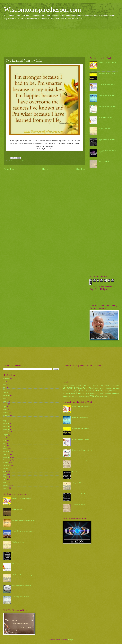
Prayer (87, 394)
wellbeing (87, 396)
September (7, 432)
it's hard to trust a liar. (78, 472)
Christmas (95, 385)
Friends (92, 388)
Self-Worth (94, 393)
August (6, 404)
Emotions (115, 385)
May (5, 384)
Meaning (99, 390)
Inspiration (115, 388)
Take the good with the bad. (107, 73)
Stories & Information (105, 394)
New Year (66, 394)
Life (81, 390)
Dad (102, 385)
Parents (72, 393)
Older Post (80, 169)
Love (90, 391)
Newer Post (9, 169)
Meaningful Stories (110, 391)
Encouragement (16, 161)
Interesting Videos (74, 391)
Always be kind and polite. (107, 95)
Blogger (71, 640)
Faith (81, 388)
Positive (80, 393)
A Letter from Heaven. (78, 505)
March (5, 390)
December (7, 379)
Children (86, 385)
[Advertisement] (61, 38)
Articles (65, 385)
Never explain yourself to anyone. (23, 553)
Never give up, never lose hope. (22, 531)
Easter (107, 385)
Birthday (72, 386)
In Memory (108, 388)
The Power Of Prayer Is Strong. (22, 575)
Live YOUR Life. (104, 161)
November (7, 429)
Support (66, 396)
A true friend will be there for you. (82, 494)
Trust (77, 396)
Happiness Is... (17, 509)
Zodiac (105, 396)
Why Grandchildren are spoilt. (22, 586)
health (97, 388)
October (6, 463)
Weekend (81, 396)
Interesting (66, 391)
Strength (115, 393)
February (6, 424)
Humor (101, 388)
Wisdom (25, 161)
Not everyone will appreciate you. (82, 450)
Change (78, 385)
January (6, 393)
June (5, 418)
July (5, 381)
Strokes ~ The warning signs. (108, 62)
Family (86, 388)
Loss (85, 391)
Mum (117, 391)
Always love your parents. (80, 461)
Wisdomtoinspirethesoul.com (43, 9)
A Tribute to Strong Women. (107, 84)
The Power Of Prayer (19, 542)
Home (45, 169)
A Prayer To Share (104, 128)
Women (101, 396)
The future (72, 396)
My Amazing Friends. (105, 117)
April (5, 387)
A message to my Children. (21, 597)
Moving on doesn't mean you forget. (24, 520)
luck (93, 391)
